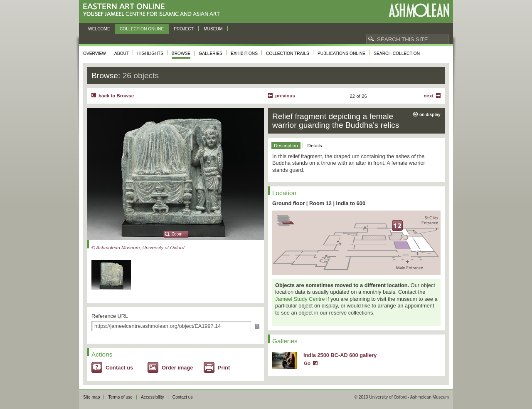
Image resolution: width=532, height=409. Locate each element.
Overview (95, 53)
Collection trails (288, 53)
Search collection (397, 53)
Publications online (341, 53)
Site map (91, 397)
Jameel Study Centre (300, 299)
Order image (177, 368)
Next (429, 96)
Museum (213, 29)
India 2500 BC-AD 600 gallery (340, 355)
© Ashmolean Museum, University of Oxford (138, 248)
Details (315, 146)
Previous (285, 96)
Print (224, 368)
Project (184, 29)
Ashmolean (419, 10)
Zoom (177, 234)
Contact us (119, 368)
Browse (181, 53)
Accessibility (153, 397)
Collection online (142, 29)
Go (307, 363)
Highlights (150, 53)
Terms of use (120, 397)
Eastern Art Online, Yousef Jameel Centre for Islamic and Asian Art (154, 10)
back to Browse (116, 96)
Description (286, 146)
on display (430, 115)
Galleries (211, 53)
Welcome (99, 29)
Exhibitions (244, 53)
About (122, 53)
